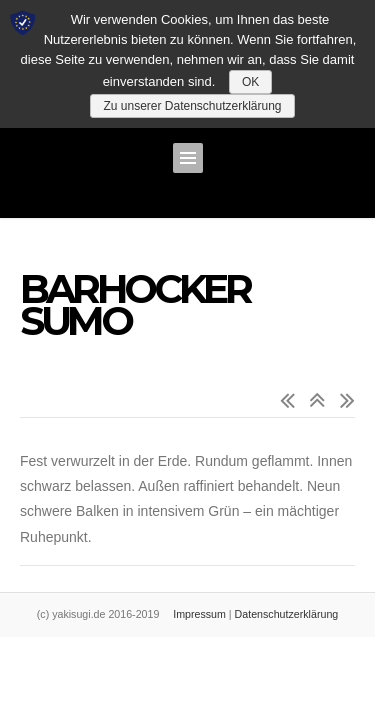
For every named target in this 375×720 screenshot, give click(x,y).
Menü (188, 158)
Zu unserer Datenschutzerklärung (192, 106)
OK (250, 82)
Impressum (199, 614)
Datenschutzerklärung (287, 614)
